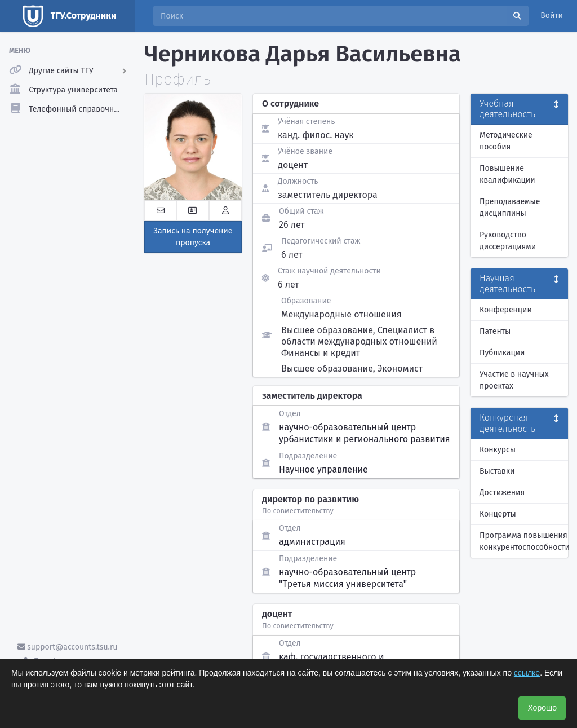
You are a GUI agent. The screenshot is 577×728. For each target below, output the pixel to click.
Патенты (495, 331)
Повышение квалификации (507, 174)
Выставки (497, 471)
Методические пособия (506, 141)
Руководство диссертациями (508, 241)
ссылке (527, 673)
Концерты (498, 514)
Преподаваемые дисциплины (510, 208)
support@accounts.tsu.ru (68, 647)
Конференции (506, 310)
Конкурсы (498, 450)
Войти (552, 16)
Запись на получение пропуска (193, 237)
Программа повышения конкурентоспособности (524, 541)
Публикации (502, 353)
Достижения (502, 493)
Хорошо (542, 708)
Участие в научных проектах (514, 380)
